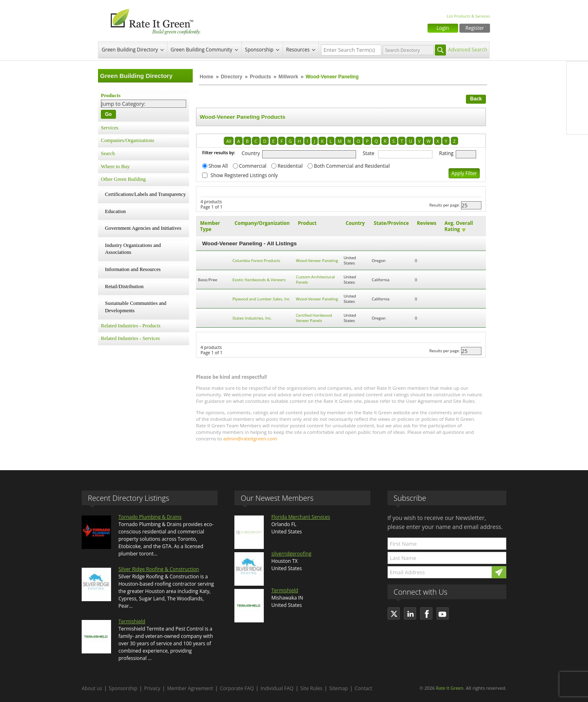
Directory (232, 77)
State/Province (391, 223)
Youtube (577, 124)
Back (476, 99)
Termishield (132, 621)
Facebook (577, 72)
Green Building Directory (130, 50)
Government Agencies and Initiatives (143, 228)
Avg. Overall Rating (459, 226)
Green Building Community (202, 50)
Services (110, 128)
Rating (446, 153)
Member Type (210, 226)
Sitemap (339, 688)
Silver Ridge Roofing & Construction (159, 569)
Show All (218, 166)
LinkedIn (577, 107)
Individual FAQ (277, 688)
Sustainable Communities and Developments (136, 307)
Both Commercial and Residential (352, 166)
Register (475, 28)
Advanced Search (468, 50)
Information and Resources (133, 269)
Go (108, 114)
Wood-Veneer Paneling (317, 261)
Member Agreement (190, 688)
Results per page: (444, 205)
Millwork (288, 77)
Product (307, 223)
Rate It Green (449, 688)
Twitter (577, 89)
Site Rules (312, 688)
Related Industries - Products (131, 326)
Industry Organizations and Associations (133, 249)
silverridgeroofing (291, 554)
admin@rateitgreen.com (250, 439)
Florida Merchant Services (301, 517)
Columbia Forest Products (256, 261)
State (369, 153)
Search (108, 153)
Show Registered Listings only (244, 175)
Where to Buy (115, 167)
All (229, 141)
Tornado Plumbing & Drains (150, 517)
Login (443, 28)
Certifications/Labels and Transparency (145, 194)
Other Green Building (123, 179)
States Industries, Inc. (252, 318)
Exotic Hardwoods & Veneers (259, 280)
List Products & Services (468, 16)
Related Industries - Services (130, 338)
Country (251, 153)
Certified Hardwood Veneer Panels (314, 318)
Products (261, 77)
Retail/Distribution (124, 287)
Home (206, 77)
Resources (298, 50)
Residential (290, 166)
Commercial (253, 166)
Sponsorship (259, 50)
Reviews (427, 223)
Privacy (152, 688)
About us (92, 688)
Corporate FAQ (237, 688)
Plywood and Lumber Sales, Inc (261, 299)
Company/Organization (262, 223)
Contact (364, 688)
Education (115, 211)
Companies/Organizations (128, 140)
